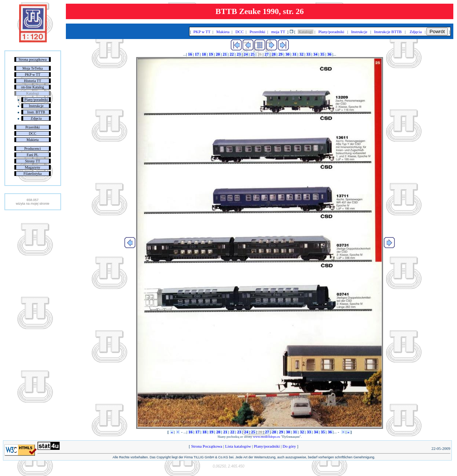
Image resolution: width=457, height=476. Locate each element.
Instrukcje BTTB (388, 32)
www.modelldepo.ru (267, 437)
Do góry (289, 446)
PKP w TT (32, 75)
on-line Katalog (32, 87)
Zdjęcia (36, 118)
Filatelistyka (33, 174)
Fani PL (33, 155)
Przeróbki (33, 127)
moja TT (278, 32)
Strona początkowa (32, 59)
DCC (33, 133)
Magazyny (32, 167)
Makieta (33, 140)
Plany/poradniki (36, 100)
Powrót (437, 31)
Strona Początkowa (207, 446)
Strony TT (33, 161)
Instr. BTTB (36, 112)
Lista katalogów (238, 446)
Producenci (33, 149)
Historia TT (33, 81)
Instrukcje (36, 106)
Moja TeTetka (33, 68)
